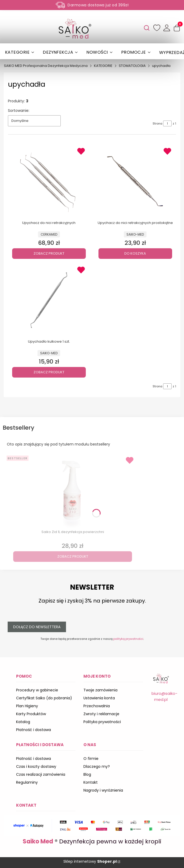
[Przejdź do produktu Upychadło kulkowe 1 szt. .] (49, 300)
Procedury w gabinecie (37, 690)
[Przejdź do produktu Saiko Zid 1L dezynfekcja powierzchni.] (73, 490)
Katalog (23, 722)
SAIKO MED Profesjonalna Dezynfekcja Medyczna (46, 66)
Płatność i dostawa (34, 730)
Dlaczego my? (97, 766)
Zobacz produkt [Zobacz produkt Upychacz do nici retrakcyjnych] (49, 253)
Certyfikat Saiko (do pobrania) (44, 698)
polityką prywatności (128, 639)
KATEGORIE (103, 66)
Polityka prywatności (102, 722)
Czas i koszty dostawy (36, 766)
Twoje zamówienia (100, 690)
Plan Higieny (27, 706)
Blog (87, 774)
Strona (157, 123)
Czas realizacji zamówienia (41, 774)
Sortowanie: (19, 111)
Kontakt (91, 782)
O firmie (91, 759)
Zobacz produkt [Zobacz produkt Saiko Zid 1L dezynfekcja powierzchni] (73, 556)
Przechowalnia (97, 706)
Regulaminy (27, 782)
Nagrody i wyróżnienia (103, 790)
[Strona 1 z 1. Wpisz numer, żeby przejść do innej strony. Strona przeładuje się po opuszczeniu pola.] (167, 123)
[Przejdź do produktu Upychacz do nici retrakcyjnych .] (49, 181)
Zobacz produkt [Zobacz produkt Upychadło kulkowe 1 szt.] (49, 372)
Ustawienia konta (99, 698)
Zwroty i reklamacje (101, 714)
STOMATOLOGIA (132, 66)
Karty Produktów (31, 714)
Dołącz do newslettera (37, 627)
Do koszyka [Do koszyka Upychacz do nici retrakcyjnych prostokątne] (135, 253)
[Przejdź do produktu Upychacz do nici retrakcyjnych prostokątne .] (135, 181)
